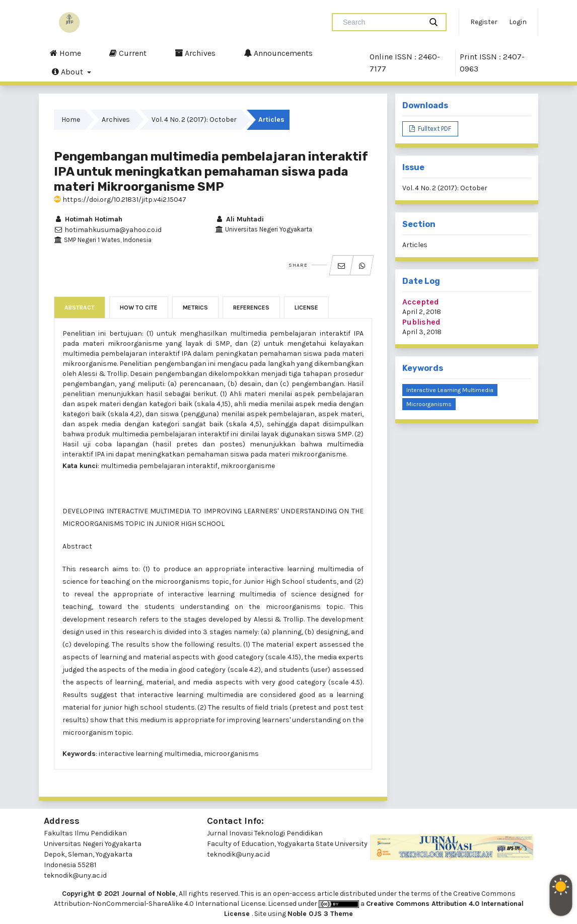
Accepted (421, 302)
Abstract (80, 307)
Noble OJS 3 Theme (320, 914)
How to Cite (139, 307)
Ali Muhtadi (239, 219)
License (306, 307)
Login (518, 22)
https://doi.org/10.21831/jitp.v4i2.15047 (120, 200)
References (251, 307)
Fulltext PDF (434, 129)
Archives (195, 53)
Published (421, 322)
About (68, 71)
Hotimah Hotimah (88, 219)
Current (128, 53)
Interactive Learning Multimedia (450, 390)
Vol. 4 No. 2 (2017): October (194, 120)
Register (484, 22)
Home (65, 53)
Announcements (278, 53)
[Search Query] (381, 22)
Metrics (195, 307)
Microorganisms (429, 404)
